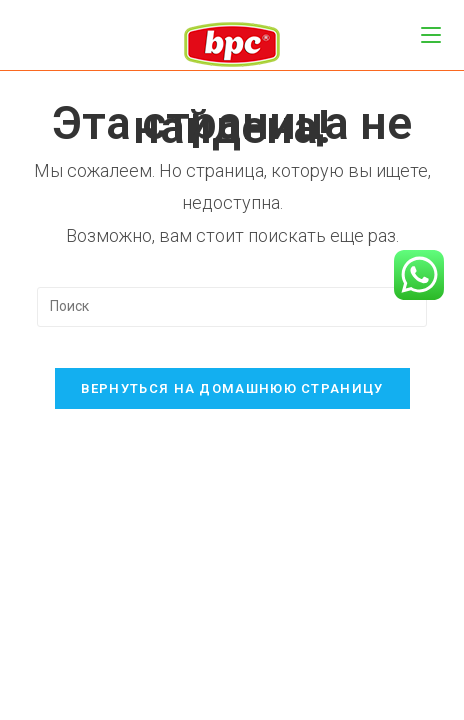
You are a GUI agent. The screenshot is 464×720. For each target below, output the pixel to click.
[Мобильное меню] (431, 34)
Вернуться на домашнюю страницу (232, 388)
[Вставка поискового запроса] (232, 307)
